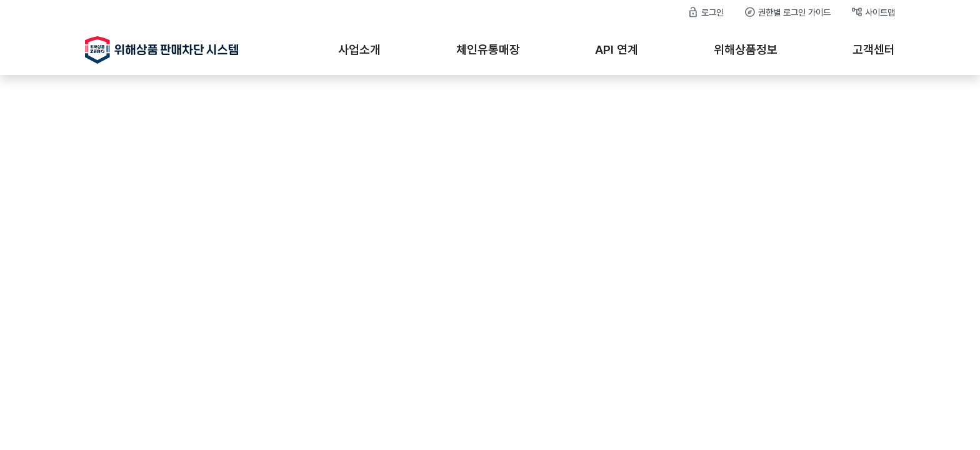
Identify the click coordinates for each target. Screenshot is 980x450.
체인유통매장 (488, 50)
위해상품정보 (746, 50)
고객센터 (874, 50)
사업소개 (359, 50)
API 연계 (617, 50)
